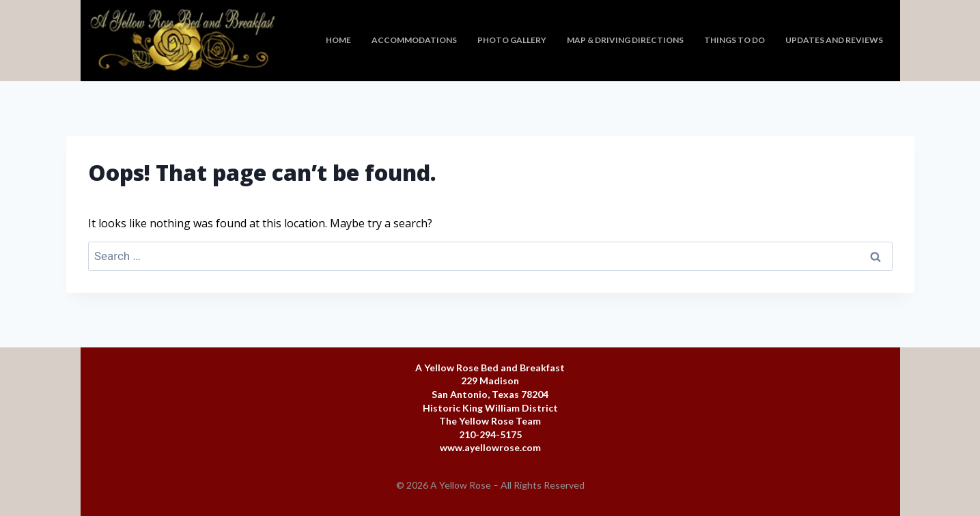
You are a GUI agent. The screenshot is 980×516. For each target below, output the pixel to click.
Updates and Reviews (834, 40)
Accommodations (414, 40)
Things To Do (734, 40)
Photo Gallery (512, 40)
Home (338, 40)
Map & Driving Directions (625, 40)
